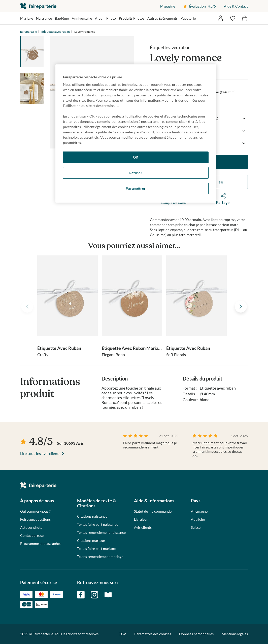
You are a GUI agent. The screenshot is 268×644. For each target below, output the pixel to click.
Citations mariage (91, 541)
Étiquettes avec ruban (56, 32)
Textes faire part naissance (98, 524)
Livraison (141, 519)
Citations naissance (92, 516)
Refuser (136, 173)
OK (136, 157)
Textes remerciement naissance (101, 533)
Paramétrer (136, 188)
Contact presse (32, 536)
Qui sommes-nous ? (35, 511)
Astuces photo (31, 527)
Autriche (198, 519)
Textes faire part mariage (96, 549)
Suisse (196, 527)
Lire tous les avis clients (40, 453)
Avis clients (143, 527)
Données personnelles (196, 634)
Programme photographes (41, 544)
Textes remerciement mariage (100, 557)
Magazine (168, 6)
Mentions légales (235, 634)
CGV (122, 634)
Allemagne (199, 511)
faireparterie (38, 6)
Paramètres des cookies (153, 634)
